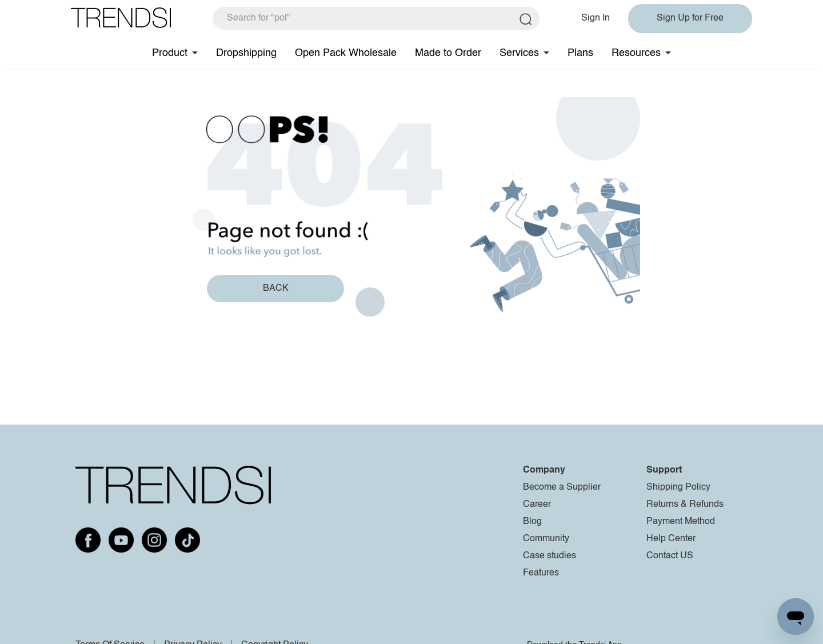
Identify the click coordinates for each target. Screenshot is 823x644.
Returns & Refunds (685, 505)
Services (519, 53)
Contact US (670, 556)
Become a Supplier (562, 487)
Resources (636, 53)
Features (541, 573)
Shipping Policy (678, 487)
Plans (580, 53)
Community (546, 539)
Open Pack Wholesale (346, 53)
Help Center (671, 539)
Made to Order (448, 53)
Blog (532, 522)
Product (170, 53)
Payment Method (681, 522)
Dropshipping (246, 53)
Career (537, 505)
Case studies (550, 556)
